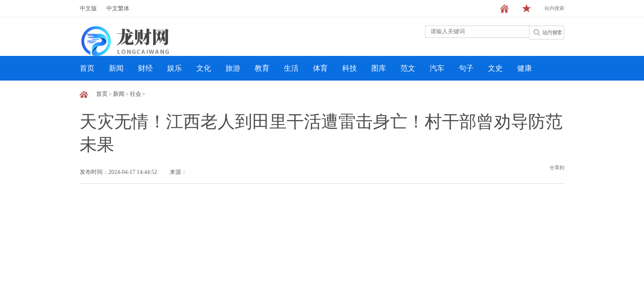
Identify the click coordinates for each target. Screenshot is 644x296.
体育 (320, 68)
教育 (262, 68)
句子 (466, 68)
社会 (136, 94)
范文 (408, 68)
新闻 (116, 68)
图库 (379, 68)
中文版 (88, 8)
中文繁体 (118, 8)
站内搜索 (554, 8)
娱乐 (175, 68)
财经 (145, 68)
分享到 (557, 168)
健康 (524, 68)
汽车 (437, 68)
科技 (350, 68)
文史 (495, 68)
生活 (291, 68)
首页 (87, 68)
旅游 (233, 68)
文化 (204, 68)
